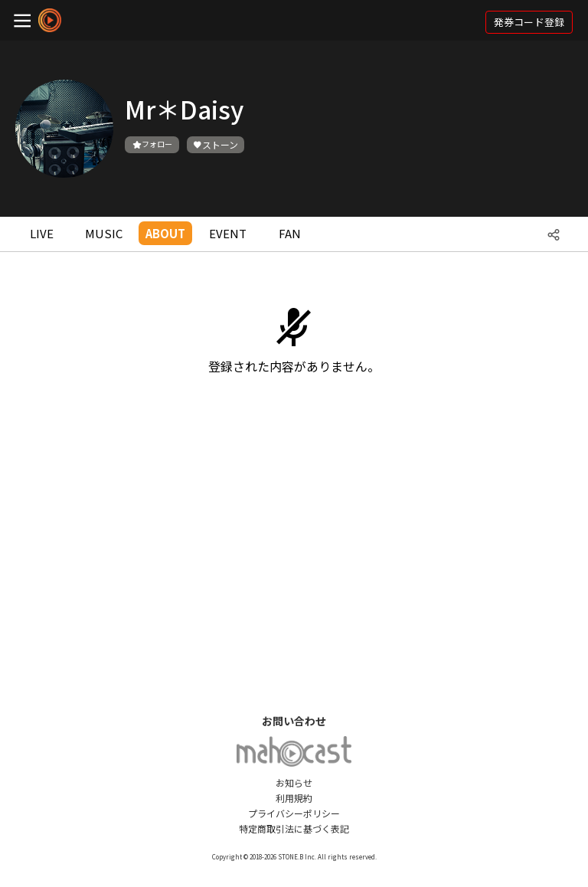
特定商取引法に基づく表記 (294, 828)
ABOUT (165, 233)
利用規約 (294, 798)
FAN (290, 233)
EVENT (228, 233)
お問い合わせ (294, 721)
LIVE (42, 233)
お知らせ (294, 782)
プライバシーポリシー (294, 813)
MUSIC (104, 233)
